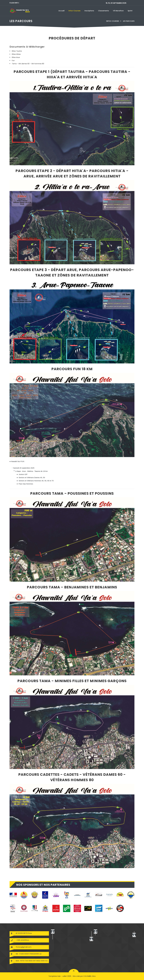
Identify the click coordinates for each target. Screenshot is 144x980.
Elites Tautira (17, 51)
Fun (13, 60)
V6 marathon (118, 11)
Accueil (61, 11)
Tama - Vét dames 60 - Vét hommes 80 (28, 64)
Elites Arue (16, 57)
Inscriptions (89, 11)
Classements (103, 11)
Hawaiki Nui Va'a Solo (111, 933)
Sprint (130, 11)
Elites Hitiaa (16, 54)
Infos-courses (74, 11)
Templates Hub (55, 976)
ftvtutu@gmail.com (24, 947)
